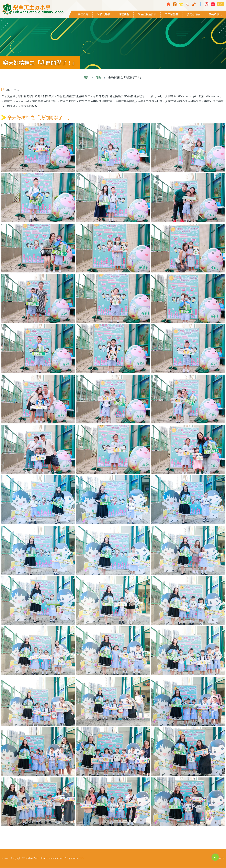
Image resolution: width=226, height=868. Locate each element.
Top (215, 857)
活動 (99, 78)
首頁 (86, 78)
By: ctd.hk (221, 859)
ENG (220, 4)
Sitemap (5, 859)
